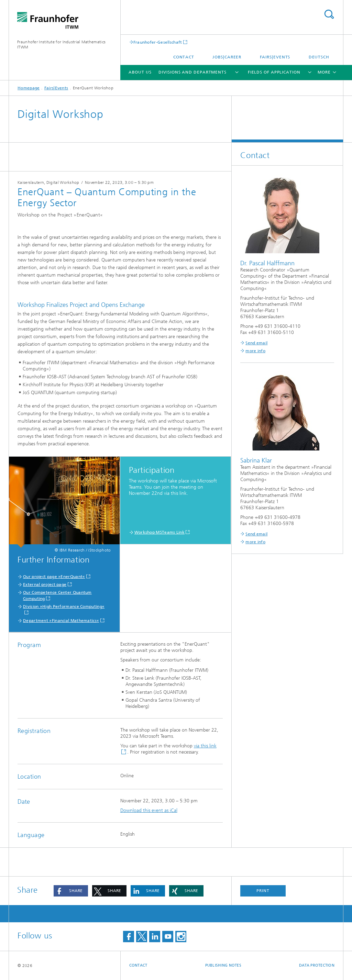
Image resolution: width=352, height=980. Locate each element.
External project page (45, 584)
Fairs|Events (275, 57)
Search (329, 14)
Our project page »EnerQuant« (54, 577)
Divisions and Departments (192, 72)
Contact (184, 57)
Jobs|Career (227, 57)
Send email (256, 343)
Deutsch (319, 57)
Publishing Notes (223, 965)
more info (255, 351)
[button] (71, 891)
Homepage (29, 88)
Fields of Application (274, 72)
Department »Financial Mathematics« (61, 621)
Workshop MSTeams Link (159, 532)
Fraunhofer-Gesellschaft (158, 42)
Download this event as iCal (149, 810)
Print (263, 891)
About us (140, 72)
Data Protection (317, 965)
